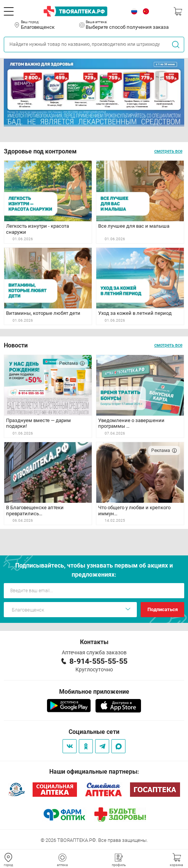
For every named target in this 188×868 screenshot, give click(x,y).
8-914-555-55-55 (98, 661)
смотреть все (168, 151)
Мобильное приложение (94, 692)
